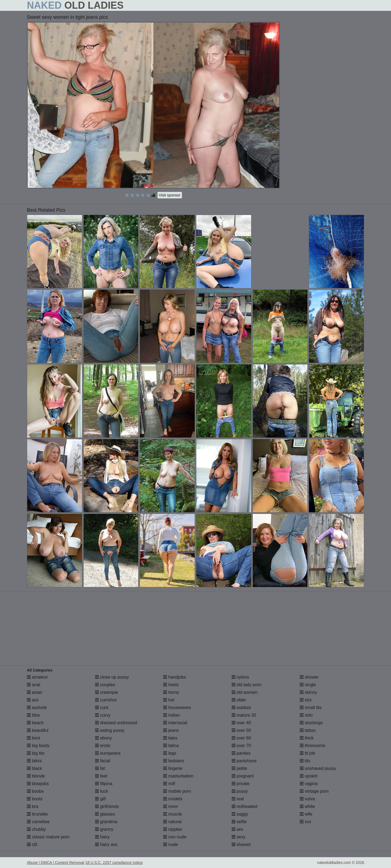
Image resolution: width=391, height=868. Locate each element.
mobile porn (177, 791)
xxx (305, 822)
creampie (106, 692)
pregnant (243, 776)
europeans (108, 753)
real (238, 799)
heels (171, 685)
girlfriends (107, 806)
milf (169, 784)
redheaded (245, 806)
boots (35, 799)
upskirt (309, 776)
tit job (308, 753)
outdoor (242, 708)
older (239, 700)
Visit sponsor (170, 195)
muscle (173, 814)
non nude (175, 837)
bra (33, 806)
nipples (173, 829)
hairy (102, 837)
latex (170, 738)
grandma (106, 822)
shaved (241, 844)
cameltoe (38, 822)
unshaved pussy (318, 768)
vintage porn (314, 791)
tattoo (308, 730)
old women (245, 692)
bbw (33, 715)
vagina (309, 784)
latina (171, 746)
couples (105, 685)
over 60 (241, 738)
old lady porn (247, 685)
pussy (240, 791)
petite (239, 768)
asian (35, 692)
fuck (102, 791)
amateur (37, 677)
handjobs (174, 677)
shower (309, 677)
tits (305, 761)
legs (170, 753)
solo (306, 715)
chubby (36, 829)
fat (100, 768)
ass (33, 700)
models (173, 799)
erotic (103, 746)
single (308, 685)
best (34, 738)
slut (306, 700)
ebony (103, 738)
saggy (240, 814)
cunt (102, 708)
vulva (307, 799)
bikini (34, 761)
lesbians (174, 761)
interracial (175, 723)
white (307, 806)
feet (101, 776)
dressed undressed (116, 723)
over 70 (241, 746)
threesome (313, 746)
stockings (311, 723)
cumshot (106, 700)
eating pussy (110, 730)
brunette (37, 814)
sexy (239, 837)
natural (172, 822)
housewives (177, 708)
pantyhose (244, 761)
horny (171, 692)
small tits (311, 708)
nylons (240, 677)
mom (171, 806)
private (241, 784)
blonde (36, 776)
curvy (103, 715)
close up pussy (112, 677)
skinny (308, 692)
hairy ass (106, 844)
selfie (239, 822)
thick (307, 738)
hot (169, 700)
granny (104, 829)
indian (171, 715)
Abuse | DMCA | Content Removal (56, 863)
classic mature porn (48, 837)
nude (171, 844)
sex (237, 829)
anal (34, 685)
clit (32, 844)
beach (35, 723)
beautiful (38, 730)
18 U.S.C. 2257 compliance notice (114, 863)
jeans (171, 730)
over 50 (241, 730)
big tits (36, 753)
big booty (38, 746)
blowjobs (38, 784)
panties (241, 753)
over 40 (241, 723)
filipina (104, 784)
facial (103, 761)
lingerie (173, 768)
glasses (105, 814)
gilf (100, 799)
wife (306, 814)
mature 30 (244, 715)
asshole (37, 708)
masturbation (178, 776)
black (34, 768)
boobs (35, 791)
